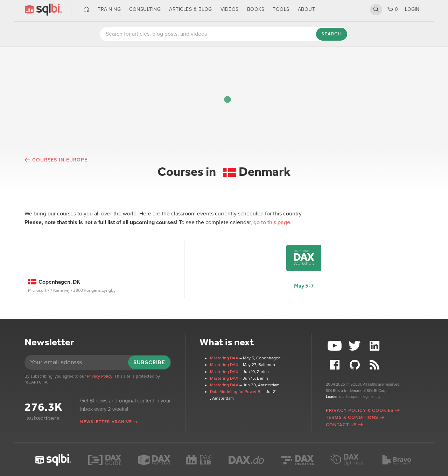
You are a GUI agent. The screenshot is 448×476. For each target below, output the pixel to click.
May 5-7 (304, 286)
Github (356, 365)
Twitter (356, 346)
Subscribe (149, 362)
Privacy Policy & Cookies (360, 411)
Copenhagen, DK (54, 282)
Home (87, 9)
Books (256, 9)
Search (376, 9)
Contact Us (341, 425)
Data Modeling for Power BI (236, 392)
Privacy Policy (100, 376)
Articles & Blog (191, 9)
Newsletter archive (106, 422)
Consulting (145, 9)
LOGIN (412, 9)
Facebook (336, 365)
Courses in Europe (60, 160)
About (307, 9)
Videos (230, 9)
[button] (227, 99)
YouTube (336, 346)
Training (109, 9)
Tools (281, 9)
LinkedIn (375, 346)
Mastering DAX (224, 358)
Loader (332, 397)
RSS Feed (375, 365)
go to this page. (272, 222)
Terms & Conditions (352, 418)
